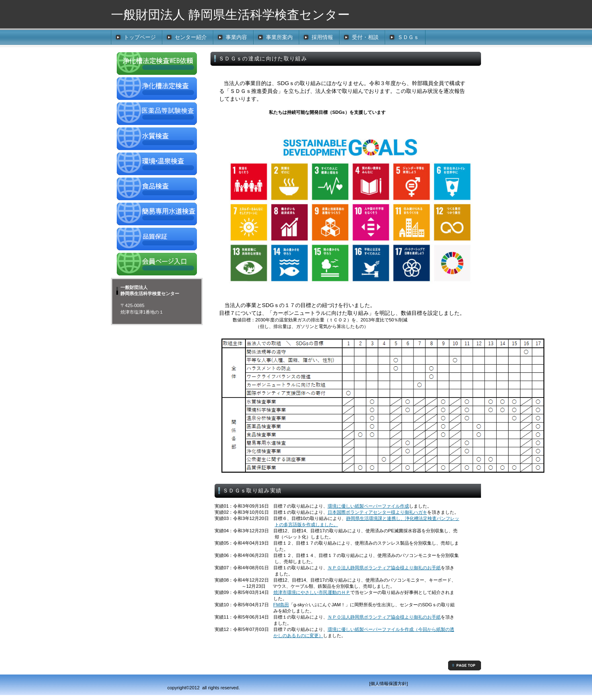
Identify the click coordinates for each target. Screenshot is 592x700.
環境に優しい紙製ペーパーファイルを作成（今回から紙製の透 (391, 629)
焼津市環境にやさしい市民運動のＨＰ (312, 592)
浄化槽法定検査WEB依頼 (157, 65)
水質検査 (157, 140)
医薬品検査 (157, 115)
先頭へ (465, 665)
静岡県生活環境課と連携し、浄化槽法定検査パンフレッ (403, 518)
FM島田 (281, 605)
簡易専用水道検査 (157, 215)
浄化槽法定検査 (157, 90)
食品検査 (157, 190)
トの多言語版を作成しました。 (306, 524)
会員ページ (157, 265)
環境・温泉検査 (157, 165)
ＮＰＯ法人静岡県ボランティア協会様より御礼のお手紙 (384, 568)
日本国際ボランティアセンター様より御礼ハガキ (377, 512)
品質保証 (157, 240)
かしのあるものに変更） (298, 635)
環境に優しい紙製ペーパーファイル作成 (368, 506)
